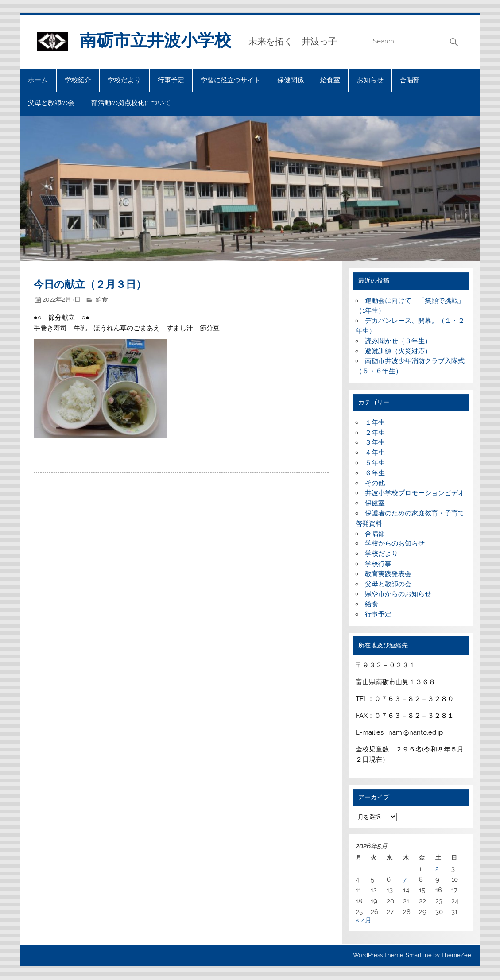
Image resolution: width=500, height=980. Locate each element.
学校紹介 (78, 80)
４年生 (375, 453)
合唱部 (410, 80)
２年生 (375, 433)
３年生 (375, 442)
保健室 (375, 503)
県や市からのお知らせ (398, 594)
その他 (375, 483)
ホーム (38, 80)
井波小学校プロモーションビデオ (415, 493)
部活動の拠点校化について (131, 103)
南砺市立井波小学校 (155, 40)
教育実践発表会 (388, 574)
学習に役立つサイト (231, 80)
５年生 (375, 463)
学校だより (124, 80)
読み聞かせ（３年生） (398, 341)
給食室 (330, 80)
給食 (102, 299)
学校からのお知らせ (395, 543)
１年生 (375, 422)
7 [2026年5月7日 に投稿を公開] (405, 879)
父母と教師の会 (51, 103)
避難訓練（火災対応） (398, 351)
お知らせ (370, 80)
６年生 (375, 473)
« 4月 (364, 920)
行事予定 (171, 80)
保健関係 (291, 80)
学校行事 (378, 564)
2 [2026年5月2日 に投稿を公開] (437, 869)
